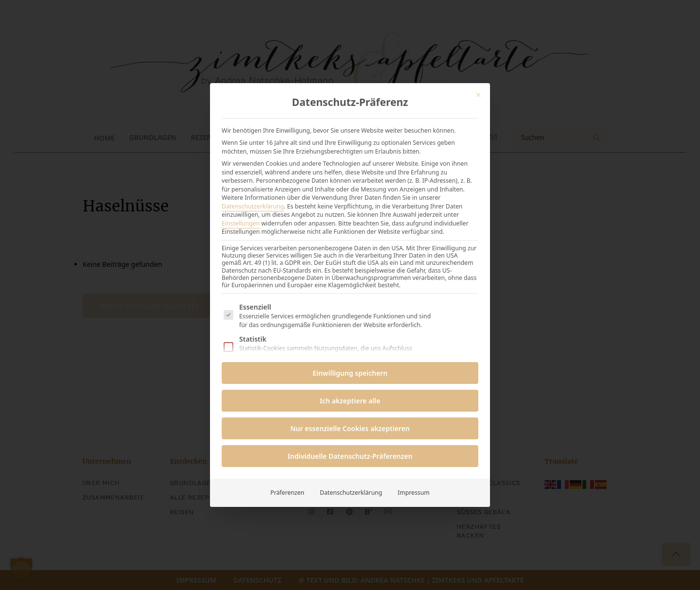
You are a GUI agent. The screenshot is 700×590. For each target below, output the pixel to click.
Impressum (414, 493)
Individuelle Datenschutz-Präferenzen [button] (350, 456)
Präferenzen (287, 493)
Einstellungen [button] (241, 223)
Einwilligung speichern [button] (350, 373)
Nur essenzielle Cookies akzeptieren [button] (350, 428)
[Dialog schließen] (478, 95)
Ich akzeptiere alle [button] (350, 401)
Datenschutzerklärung (253, 206)
